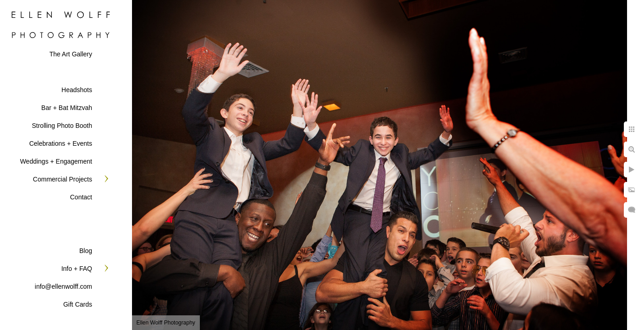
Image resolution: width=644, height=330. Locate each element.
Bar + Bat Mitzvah (67, 108)
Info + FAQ (77, 269)
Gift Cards (78, 304)
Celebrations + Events (61, 143)
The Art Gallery (71, 54)
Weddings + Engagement (56, 161)
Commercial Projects (63, 179)
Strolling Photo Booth (62, 126)
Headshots (77, 90)
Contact (81, 197)
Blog (86, 251)
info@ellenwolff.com (63, 286)
